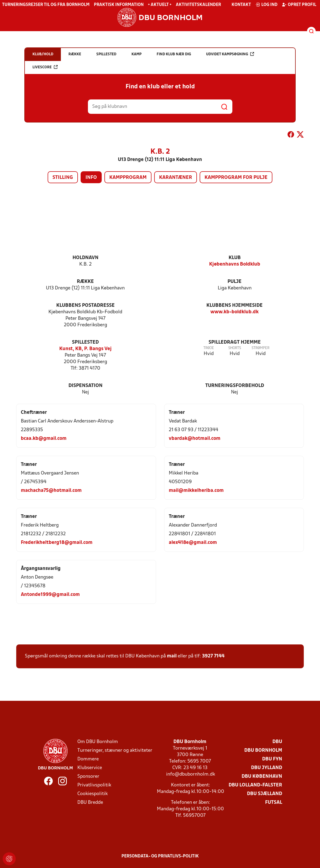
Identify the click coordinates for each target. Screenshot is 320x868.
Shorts (235, 348)
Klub (235, 258)
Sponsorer (88, 777)
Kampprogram (128, 178)
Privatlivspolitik (94, 785)
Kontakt (241, 5)
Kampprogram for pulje (236, 178)
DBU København (262, 777)
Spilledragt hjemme (235, 342)
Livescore (45, 67)
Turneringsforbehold (235, 386)
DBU (277, 742)
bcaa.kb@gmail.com (44, 439)
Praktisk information (119, 5)
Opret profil (299, 5)
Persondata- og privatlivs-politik (160, 856)
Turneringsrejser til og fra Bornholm (46, 5)
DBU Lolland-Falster (255, 785)
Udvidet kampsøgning (230, 54)
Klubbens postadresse (85, 306)
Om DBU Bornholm (98, 742)
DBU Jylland (267, 768)
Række (85, 282)
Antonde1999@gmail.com (50, 595)
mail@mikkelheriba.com (196, 491)
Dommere (88, 759)
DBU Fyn (272, 759)
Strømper (260, 348)
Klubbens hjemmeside (235, 306)
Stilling (63, 178)
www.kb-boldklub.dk (235, 312)
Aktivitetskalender (198, 5)
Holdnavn (85, 258)
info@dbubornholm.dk (191, 774)
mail (172, 656)
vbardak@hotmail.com (195, 439)
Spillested (85, 342)
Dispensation (85, 386)
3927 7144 (213, 656)
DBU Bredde (90, 803)
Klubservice (90, 768)
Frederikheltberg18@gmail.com (57, 543)
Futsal (274, 803)
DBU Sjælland (265, 794)
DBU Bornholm (263, 751)
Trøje (209, 348)
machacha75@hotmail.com (51, 491)
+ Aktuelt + (160, 5)
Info (91, 178)
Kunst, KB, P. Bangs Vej (85, 349)
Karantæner (176, 178)
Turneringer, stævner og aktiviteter (115, 751)
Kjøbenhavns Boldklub (235, 264)
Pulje (235, 282)
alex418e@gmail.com (193, 543)
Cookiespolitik (93, 794)
